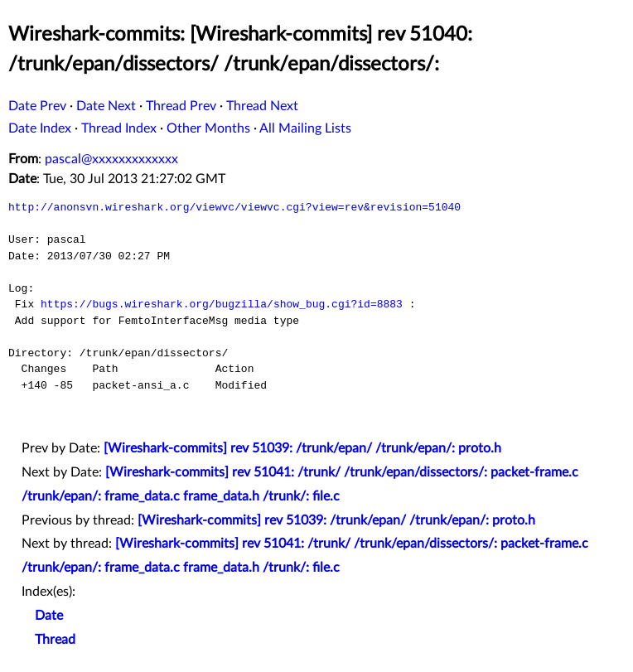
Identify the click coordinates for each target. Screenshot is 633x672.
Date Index (40, 128)
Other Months (208, 128)
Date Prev (37, 106)
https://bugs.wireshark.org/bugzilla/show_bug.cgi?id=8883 (222, 304)
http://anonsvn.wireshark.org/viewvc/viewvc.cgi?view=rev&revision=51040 (234, 207)
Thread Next (262, 106)
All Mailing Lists (305, 128)
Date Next (106, 106)
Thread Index (119, 128)
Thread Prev (181, 106)
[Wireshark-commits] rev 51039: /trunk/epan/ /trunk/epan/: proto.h (302, 448)
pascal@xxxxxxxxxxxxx (111, 159)
